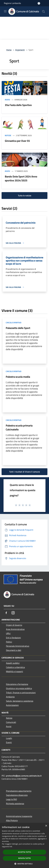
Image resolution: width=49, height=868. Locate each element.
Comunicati (11, 722)
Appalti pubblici (13, 663)
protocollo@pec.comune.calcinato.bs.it (24, 776)
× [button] (46, 826)
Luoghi (9, 738)
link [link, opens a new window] (11, 847)
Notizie (8, 135)
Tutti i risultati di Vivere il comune (25, 472)
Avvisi (7, 100)
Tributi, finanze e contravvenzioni (21, 693)
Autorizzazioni (12, 705)
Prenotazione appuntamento (19, 791)
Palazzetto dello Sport (18, 328)
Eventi (9, 742)
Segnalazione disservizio (17, 795)
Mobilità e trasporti (15, 671)
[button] (25, 864)
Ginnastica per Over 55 (17, 141)
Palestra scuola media (18, 377)
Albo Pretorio (12, 820)
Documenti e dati (14, 650)
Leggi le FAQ (11, 799)
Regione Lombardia (12, 3)
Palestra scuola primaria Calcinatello (19, 427)
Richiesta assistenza (15, 803)
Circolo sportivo (14, 323)
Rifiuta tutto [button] (24, 858)
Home (9, 50)
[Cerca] (44, 12)
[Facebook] (6, 613)
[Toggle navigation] (5, 11)
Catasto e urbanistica (15, 667)
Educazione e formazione (17, 684)
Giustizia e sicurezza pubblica (19, 688)
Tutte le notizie (25, 196)
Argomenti (20, 50)
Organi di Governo (14, 625)
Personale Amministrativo (18, 646)
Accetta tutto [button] (24, 852)
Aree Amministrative (15, 629)
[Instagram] (13, 613)
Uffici (8, 633)
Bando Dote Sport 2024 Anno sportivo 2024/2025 (21, 178)
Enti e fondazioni (13, 638)
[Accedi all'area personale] (39, 3)
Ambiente (10, 697)
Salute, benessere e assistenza (20, 701)
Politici (9, 642)
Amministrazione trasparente (19, 816)
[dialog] (24, 846)
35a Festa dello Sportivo (18, 105)
